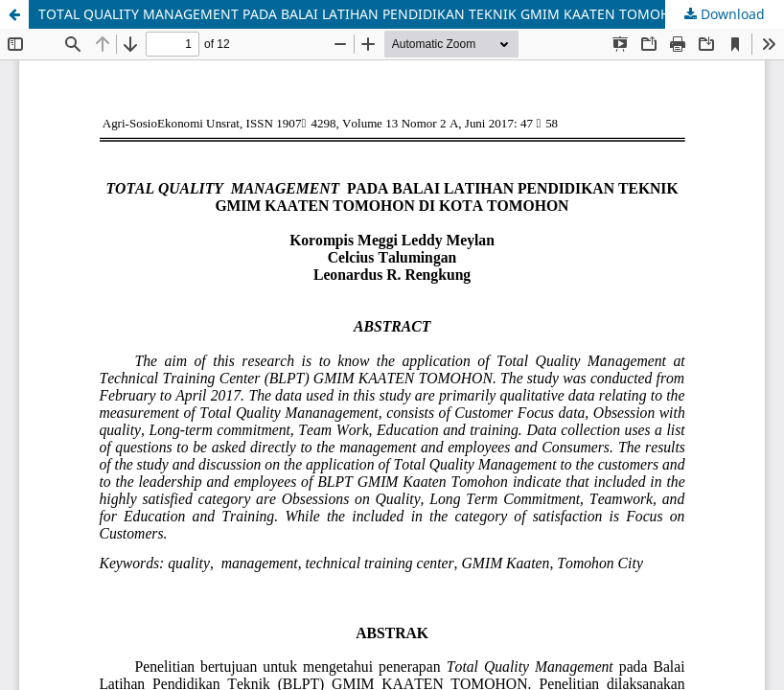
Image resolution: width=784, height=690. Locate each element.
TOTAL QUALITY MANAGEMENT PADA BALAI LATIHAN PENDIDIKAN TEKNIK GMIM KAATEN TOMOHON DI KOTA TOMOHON (411, 14)
